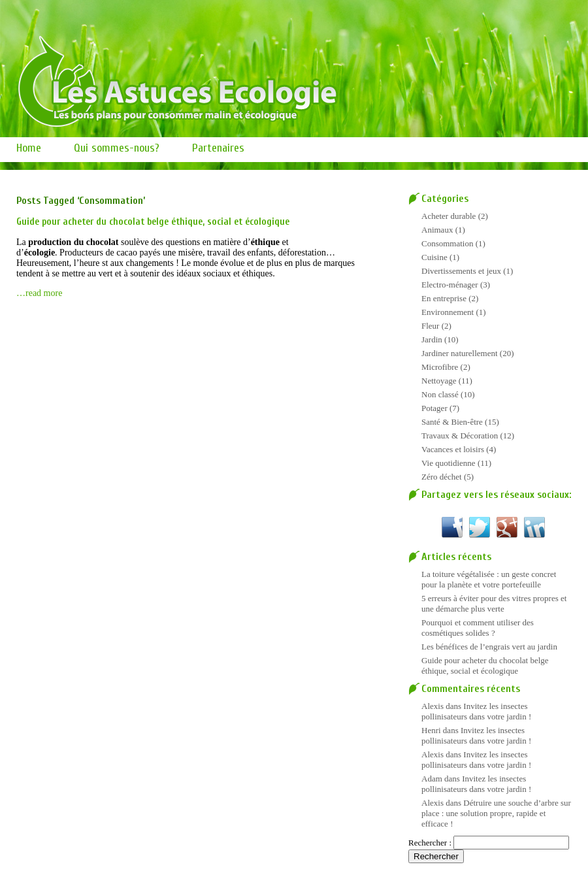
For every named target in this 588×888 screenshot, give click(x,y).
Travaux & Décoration (460, 436)
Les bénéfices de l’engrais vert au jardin (489, 647)
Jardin (432, 339)
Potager (434, 408)
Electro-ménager (450, 285)
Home (29, 148)
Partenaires (218, 148)
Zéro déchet (442, 477)
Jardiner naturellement (460, 353)
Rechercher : (430, 843)
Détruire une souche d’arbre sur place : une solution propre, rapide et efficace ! (496, 813)
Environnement (448, 312)
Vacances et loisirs (453, 449)
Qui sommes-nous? (117, 148)
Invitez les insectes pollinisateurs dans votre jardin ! (476, 711)
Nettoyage (439, 381)
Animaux (437, 230)
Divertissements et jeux (461, 271)
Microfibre (440, 367)
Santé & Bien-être (452, 422)
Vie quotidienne (449, 463)
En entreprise (444, 298)
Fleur (430, 326)
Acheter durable (449, 216)
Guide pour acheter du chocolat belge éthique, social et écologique (153, 222)
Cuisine (434, 257)
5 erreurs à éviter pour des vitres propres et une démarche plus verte (494, 603)
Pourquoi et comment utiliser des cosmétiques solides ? (478, 628)
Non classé (440, 394)
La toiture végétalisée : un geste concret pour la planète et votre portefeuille (489, 579)
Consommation (447, 243)
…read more (39, 293)
